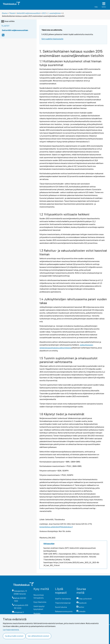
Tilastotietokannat (63, 603)
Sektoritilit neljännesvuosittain (28, 13)
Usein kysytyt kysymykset (39, 608)
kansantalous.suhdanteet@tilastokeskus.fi (56, 527)
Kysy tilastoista (40, 602)
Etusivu (5, 13)
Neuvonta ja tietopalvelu (39, 596)
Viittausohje (49, 544)
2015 (44, 13)
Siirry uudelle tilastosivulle (52, 39)
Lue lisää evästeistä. (11, 630)
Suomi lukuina (61, 607)
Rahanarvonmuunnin (64, 611)
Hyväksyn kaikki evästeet (14, 636)
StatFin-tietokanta (63, 599)
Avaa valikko (8, 21)
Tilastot (12, 13)
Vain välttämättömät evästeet (38, 636)
